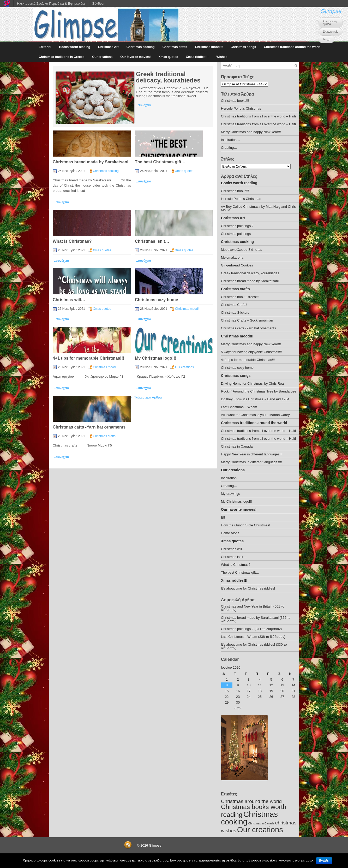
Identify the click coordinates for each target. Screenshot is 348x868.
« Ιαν (238, 708)
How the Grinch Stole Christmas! (246, 525)
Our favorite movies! (136, 57)
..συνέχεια (143, 105)
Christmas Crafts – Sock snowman (247, 320)
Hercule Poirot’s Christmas (241, 108)
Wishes (222, 57)
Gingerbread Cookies (237, 265)
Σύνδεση (99, 4)
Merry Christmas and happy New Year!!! (251, 132)
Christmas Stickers (235, 313)
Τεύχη (326, 39)
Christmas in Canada (237, 446)
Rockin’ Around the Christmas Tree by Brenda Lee (259, 391)
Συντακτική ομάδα (330, 23)
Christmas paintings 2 (237, 226)
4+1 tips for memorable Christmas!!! (88, 358)
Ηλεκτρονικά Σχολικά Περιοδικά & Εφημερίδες (51, 4)
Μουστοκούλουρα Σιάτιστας (242, 250)
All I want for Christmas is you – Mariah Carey (255, 415)
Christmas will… (69, 300)
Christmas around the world (251, 801)
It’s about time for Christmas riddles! (248, 588)
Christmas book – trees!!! (240, 297)
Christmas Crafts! (234, 305)
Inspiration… (230, 140)
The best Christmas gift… (160, 162)
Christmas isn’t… (152, 241)
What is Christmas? (72, 241)
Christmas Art (108, 47)
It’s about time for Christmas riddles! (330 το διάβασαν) (254, 646)
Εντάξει (324, 861)
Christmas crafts (175, 47)
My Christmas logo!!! (156, 358)
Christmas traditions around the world (292, 47)
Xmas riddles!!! (197, 57)
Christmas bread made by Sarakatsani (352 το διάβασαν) (256, 619)
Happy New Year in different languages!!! (252, 454)
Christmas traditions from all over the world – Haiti (258, 116)
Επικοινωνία (331, 32)
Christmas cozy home (156, 300)
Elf (223, 517)
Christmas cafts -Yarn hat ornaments (89, 427)
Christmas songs (243, 47)
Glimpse (331, 11)
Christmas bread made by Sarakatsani (91, 162)
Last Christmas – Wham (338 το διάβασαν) (253, 637)
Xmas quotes (168, 57)
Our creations (102, 57)
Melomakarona (232, 257)
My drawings (230, 494)
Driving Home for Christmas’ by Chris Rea (252, 384)
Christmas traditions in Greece (61, 57)
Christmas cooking (141, 47)
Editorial (45, 47)
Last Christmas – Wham (239, 407)
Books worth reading (74, 47)
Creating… (229, 148)
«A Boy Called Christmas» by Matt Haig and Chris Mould (258, 208)
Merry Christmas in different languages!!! (251, 462)
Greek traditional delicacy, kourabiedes (168, 77)
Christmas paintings (236, 234)
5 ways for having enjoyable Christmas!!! (251, 352)
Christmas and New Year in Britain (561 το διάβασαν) (253, 608)
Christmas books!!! (235, 101)
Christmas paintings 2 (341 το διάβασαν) (251, 629)
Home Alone (230, 533)
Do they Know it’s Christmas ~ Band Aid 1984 (255, 399)
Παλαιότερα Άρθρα (146, 397)
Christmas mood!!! (209, 47)
